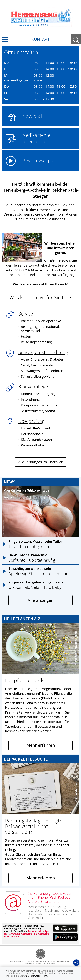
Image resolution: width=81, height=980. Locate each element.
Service (26, 314)
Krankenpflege (33, 387)
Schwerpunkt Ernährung (43, 352)
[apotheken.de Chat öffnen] (76, 963)
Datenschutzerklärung (37, 976)
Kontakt (40, 39)
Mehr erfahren (41, 745)
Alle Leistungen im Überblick (41, 462)
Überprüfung (31, 421)
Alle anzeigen (41, 600)
